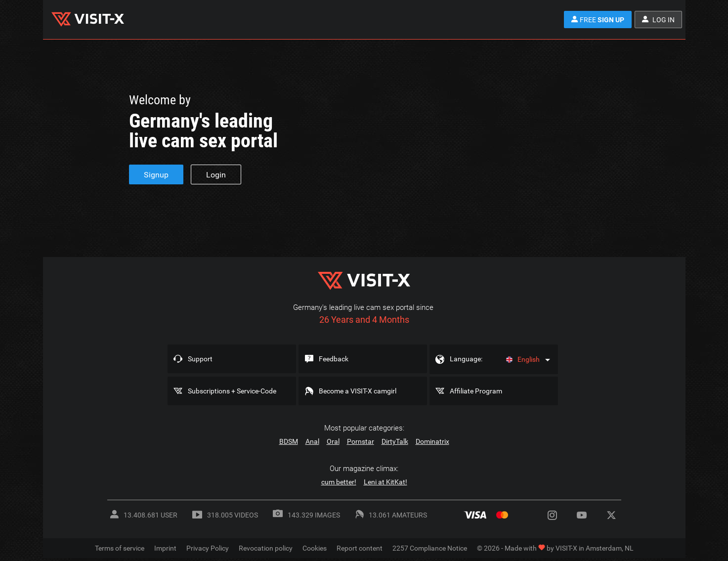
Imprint (165, 548)
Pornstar (361, 441)
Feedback (334, 359)
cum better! (339, 482)
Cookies (315, 548)
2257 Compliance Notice (430, 548)
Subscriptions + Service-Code (232, 391)
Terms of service (120, 548)
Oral (333, 441)
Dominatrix (432, 441)
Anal (312, 441)
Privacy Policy (208, 548)
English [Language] (523, 359)
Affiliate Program (476, 391)
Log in (658, 20)
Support (200, 359)
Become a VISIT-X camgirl (358, 391)
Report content (360, 548)
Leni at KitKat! (385, 482)
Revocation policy (266, 548)
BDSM (289, 441)
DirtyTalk (395, 441)
